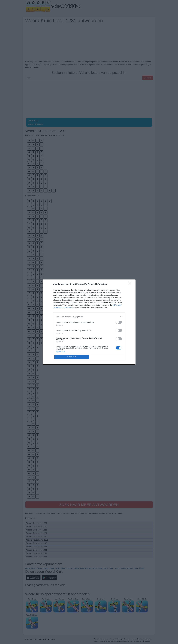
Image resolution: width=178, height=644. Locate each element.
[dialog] (89, 322)
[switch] (119, 322)
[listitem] (89, 317)
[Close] (131, 284)
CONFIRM (72, 357)
